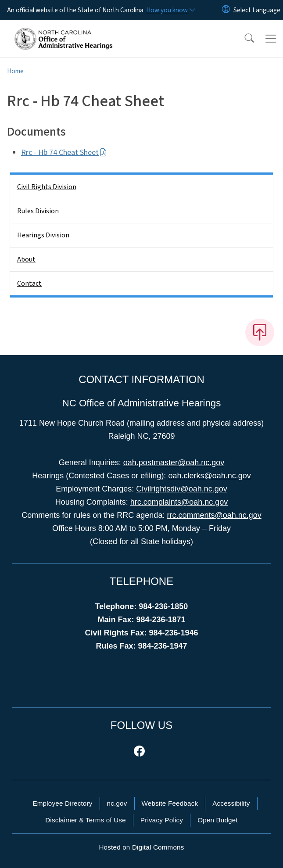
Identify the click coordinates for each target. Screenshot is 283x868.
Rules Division (38, 211)
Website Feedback (170, 803)
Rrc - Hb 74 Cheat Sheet (64, 152)
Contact (29, 283)
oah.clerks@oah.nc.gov (209, 476)
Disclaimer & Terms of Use (86, 820)
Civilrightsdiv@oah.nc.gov (181, 489)
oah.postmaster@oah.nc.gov (174, 463)
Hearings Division (43, 235)
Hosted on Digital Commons (141, 847)
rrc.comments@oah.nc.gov (214, 515)
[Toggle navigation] (271, 39)
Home (15, 71)
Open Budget (218, 820)
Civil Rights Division (47, 187)
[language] (257, 10)
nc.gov (117, 803)
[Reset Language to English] (226, 10)
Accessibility (231, 803)
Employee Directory (62, 803)
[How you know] (170, 10)
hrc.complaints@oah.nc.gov (179, 502)
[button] (244, 39)
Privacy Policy (162, 820)
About (26, 259)
